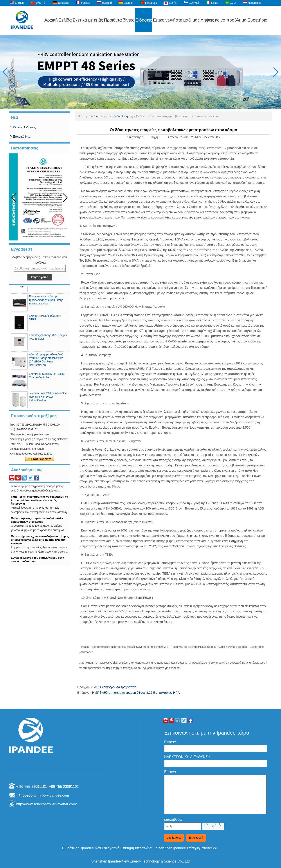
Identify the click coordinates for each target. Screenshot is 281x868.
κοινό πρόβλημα (231, 20)
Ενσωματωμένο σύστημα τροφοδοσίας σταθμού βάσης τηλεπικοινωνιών (46, 302)
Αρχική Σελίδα (58, 20)
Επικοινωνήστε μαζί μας (176, 20)
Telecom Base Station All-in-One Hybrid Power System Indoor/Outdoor (48, 399)
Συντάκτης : (136, 137)
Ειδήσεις (144, 20)
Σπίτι (97, 116)
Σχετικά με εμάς (88, 20)
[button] (135, 106)
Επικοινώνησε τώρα (40, 459)
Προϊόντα (113, 20)
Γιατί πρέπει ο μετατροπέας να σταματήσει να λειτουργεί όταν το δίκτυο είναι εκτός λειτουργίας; (40, 502)
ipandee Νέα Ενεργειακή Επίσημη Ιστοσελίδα (116, 848)
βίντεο (129, 20)
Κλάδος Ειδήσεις (24, 127)
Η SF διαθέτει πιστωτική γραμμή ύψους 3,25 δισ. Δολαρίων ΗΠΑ (136, 693)
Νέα (106, 116)
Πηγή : (156, 137)
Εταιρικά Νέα (22, 136)
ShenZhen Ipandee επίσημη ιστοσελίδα (187, 848)
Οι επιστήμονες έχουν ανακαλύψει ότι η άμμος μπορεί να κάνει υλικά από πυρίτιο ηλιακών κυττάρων (40, 542)
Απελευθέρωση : (179, 137)
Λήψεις (207, 20)
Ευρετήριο (257, 20)
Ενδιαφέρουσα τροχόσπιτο (118, 687)
